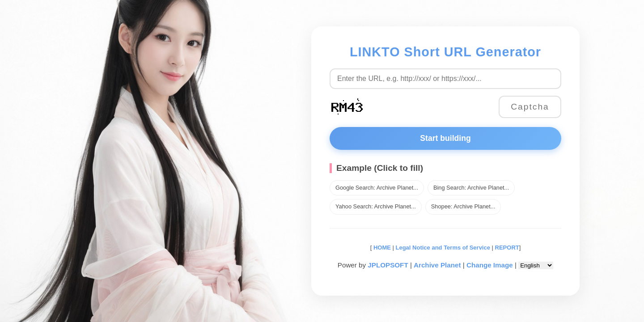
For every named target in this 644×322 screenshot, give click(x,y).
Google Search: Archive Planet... (377, 188)
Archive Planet (437, 265)
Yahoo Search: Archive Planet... (376, 206)
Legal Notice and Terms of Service (443, 248)
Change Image (490, 265)
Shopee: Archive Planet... (463, 206)
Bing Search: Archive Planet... (471, 188)
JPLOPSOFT (388, 265)
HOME (381, 248)
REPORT (507, 248)
